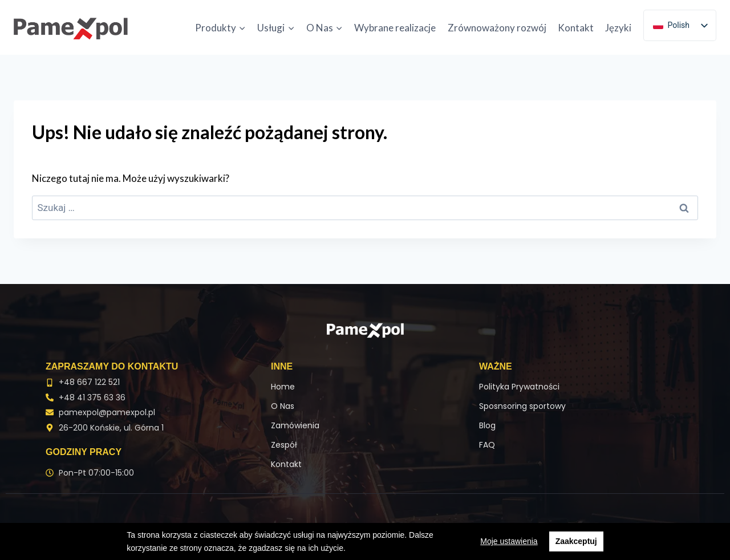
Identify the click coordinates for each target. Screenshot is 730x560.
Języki (618, 28)
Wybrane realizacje (395, 28)
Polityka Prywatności (519, 387)
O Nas (283, 406)
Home (283, 387)
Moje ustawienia (509, 541)
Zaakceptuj (576, 541)
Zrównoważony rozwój (497, 28)
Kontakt (576, 28)
